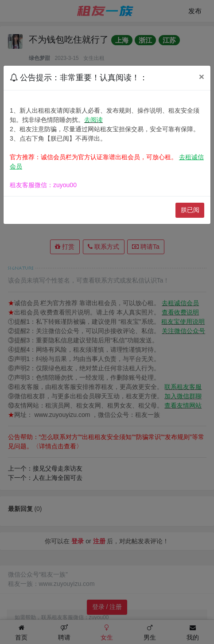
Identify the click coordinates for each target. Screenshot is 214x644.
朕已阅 (190, 210)
